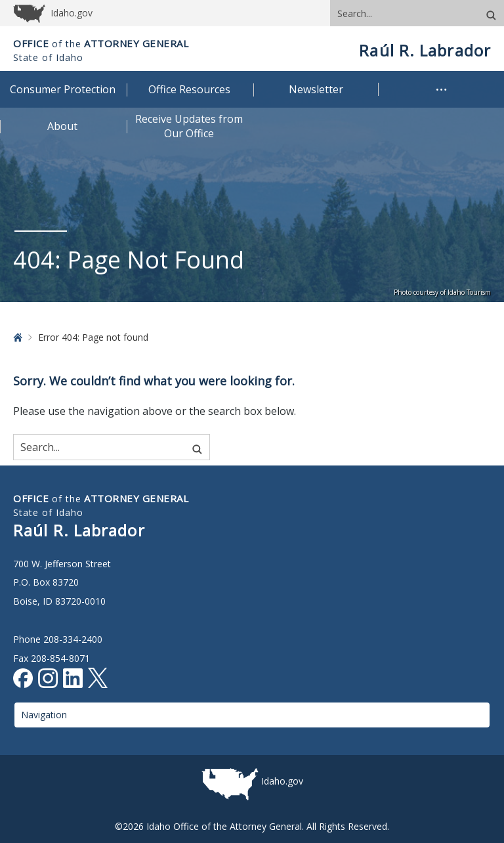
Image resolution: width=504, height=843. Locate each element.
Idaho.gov (282, 781)
